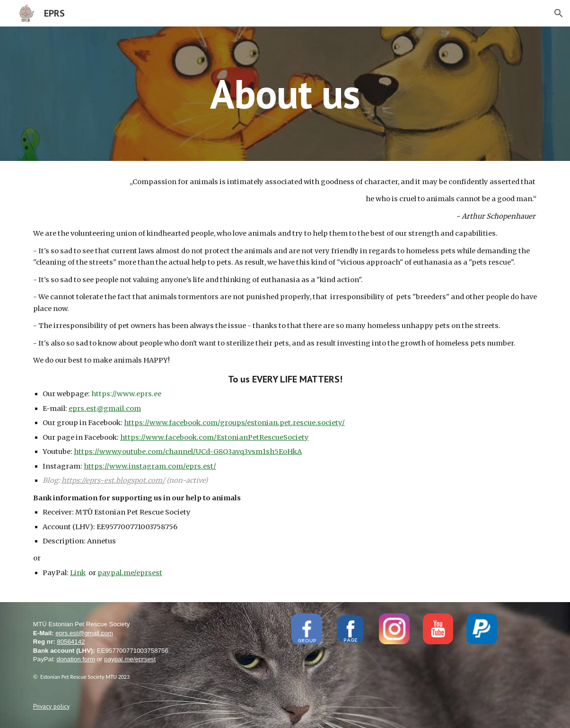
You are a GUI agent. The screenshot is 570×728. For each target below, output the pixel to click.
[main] (285, 93)
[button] (559, 13)
